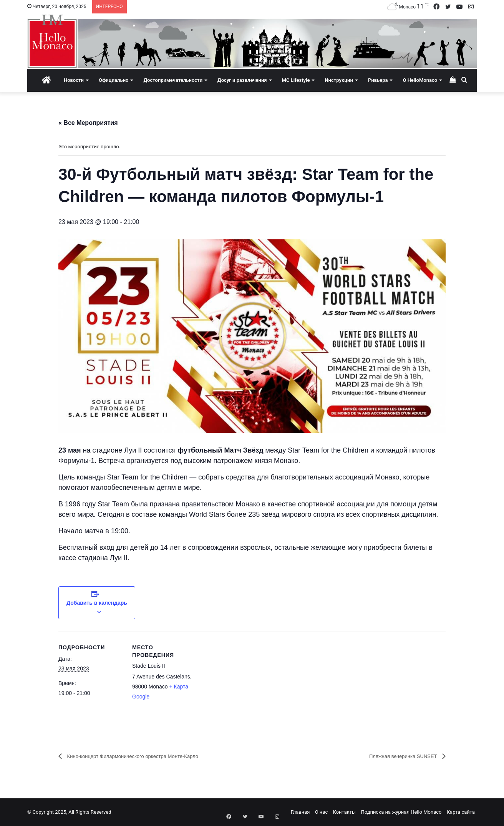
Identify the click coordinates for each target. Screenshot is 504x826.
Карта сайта (461, 812)
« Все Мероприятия (88, 123)
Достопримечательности (173, 80)
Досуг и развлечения (242, 80)
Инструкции (339, 80)
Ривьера (378, 80)
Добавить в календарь (97, 603)
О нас (322, 812)
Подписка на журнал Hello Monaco (401, 812)
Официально (114, 80)
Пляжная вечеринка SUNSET (396, 756)
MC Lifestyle (296, 80)
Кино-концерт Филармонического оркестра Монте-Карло (147, 756)
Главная (300, 812)
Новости (74, 80)
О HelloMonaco (420, 80)
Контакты (344, 812)
